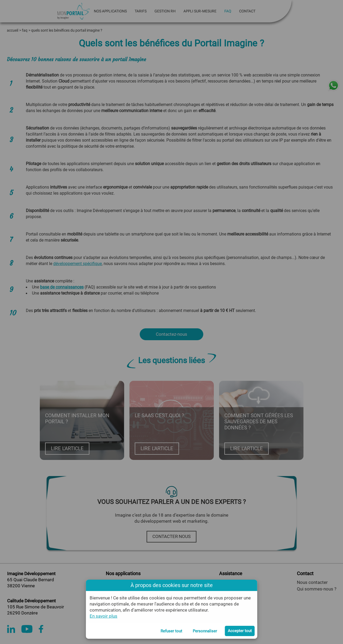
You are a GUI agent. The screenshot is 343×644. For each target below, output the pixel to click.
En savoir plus (103, 616)
